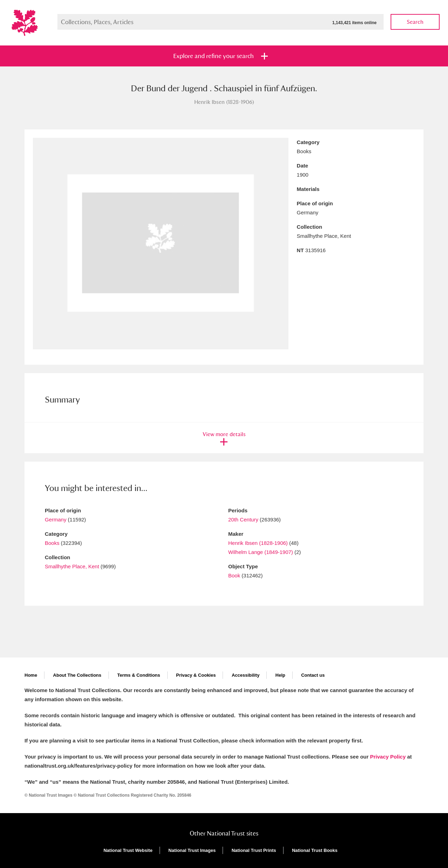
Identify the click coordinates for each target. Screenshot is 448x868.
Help (280, 675)
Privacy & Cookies (196, 675)
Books (52, 543)
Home (31, 675)
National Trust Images (192, 850)
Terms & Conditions (139, 675)
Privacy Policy (388, 757)
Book (234, 575)
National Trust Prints (254, 850)
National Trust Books (315, 850)
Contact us (313, 675)
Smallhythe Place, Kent (72, 566)
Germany (56, 520)
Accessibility (246, 675)
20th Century (243, 520)
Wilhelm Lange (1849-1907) (261, 552)
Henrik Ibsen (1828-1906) (258, 543)
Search (415, 22)
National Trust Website (128, 850)
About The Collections (77, 675)
